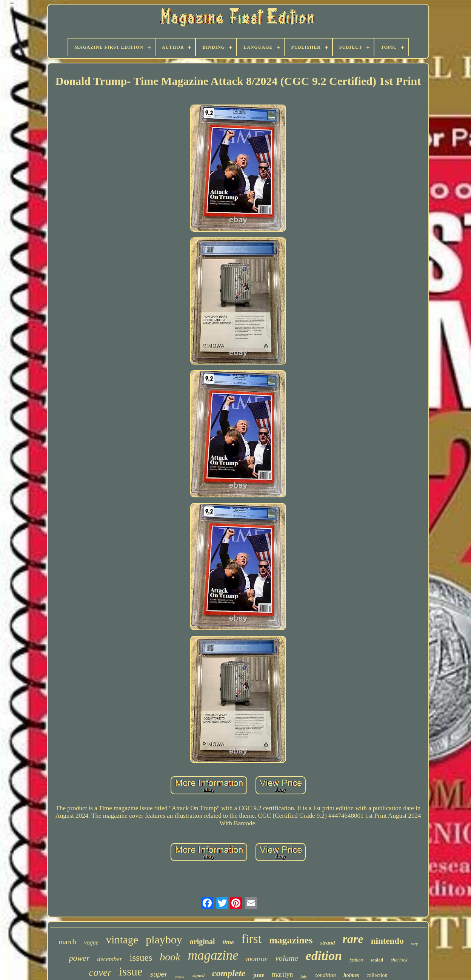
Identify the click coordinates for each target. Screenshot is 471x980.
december (109, 959)
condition (325, 975)
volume (287, 958)
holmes (351, 975)
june (259, 975)
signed (199, 975)
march (67, 942)
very (415, 944)
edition (324, 956)
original (202, 942)
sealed (377, 960)
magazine (213, 955)
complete (229, 973)
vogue (91, 942)
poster (180, 976)
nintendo (387, 941)
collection (377, 975)
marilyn (282, 974)
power (79, 958)
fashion (356, 960)
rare (353, 939)
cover (100, 972)
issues (141, 958)
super (158, 974)
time (228, 942)
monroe (257, 959)
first (252, 939)
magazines (291, 940)
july (304, 976)
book (170, 957)
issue (131, 972)
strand (327, 943)
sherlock (399, 960)
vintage (122, 940)
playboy (164, 939)
